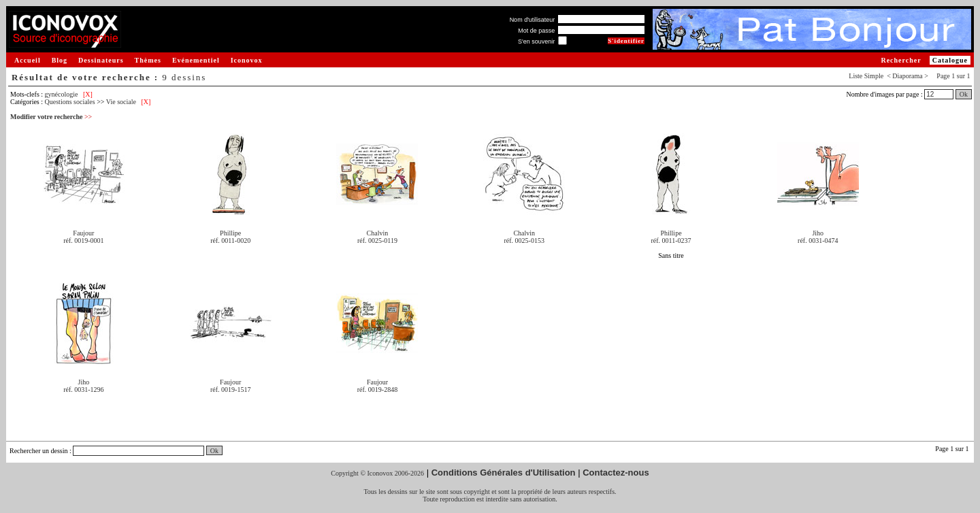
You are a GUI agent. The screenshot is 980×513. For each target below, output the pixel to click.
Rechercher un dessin (39, 451)
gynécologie (62, 94)
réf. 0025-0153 (524, 241)
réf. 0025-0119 (377, 241)
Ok (964, 94)
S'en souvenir (536, 42)
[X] (88, 94)
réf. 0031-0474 (818, 241)
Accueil (28, 60)
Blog (60, 60)
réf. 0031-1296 (83, 390)
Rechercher (901, 60)
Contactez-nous (616, 473)
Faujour (83, 233)
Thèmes (148, 60)
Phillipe (230, 233)
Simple (874, 76)
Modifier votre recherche (51, 117)
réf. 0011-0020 (230, 241)
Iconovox (247, 60)
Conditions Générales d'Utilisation (504, 473)
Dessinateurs (101, 60)
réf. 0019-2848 (377, 390)
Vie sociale (121, 102)
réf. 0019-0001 (83, 241)
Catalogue (950, 60)
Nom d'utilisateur (533, 20)
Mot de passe (536, 31)
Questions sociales (70, 102)
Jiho (818, 233)
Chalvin (378, 233)
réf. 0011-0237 (671, 241)
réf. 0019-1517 (230, 390)
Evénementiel (196, 60)
